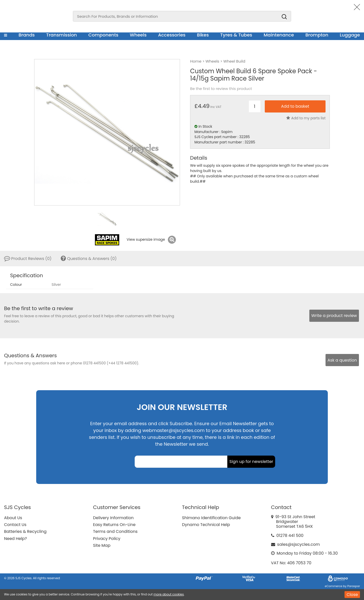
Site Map (102, 545)
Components (103, 35)
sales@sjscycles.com (299, 544)
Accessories (172, 35)
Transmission (62, 35)
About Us (13, 518)
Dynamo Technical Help (206, 525)
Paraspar (354, 586)
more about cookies (169, 594)
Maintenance (279, 35)
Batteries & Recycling (25, 531)
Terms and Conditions (115, 531)
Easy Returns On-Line (114, 525)
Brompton (317, 35)
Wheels (138, 35)
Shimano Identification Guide (211, 518)
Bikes (203, 35)
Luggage (350, 35)
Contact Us (15, 525)
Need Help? (15, 539)
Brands (27, 35)
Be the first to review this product (221, 89)
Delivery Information (113, 518)
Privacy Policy (107, 539)
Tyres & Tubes (236, 35)
